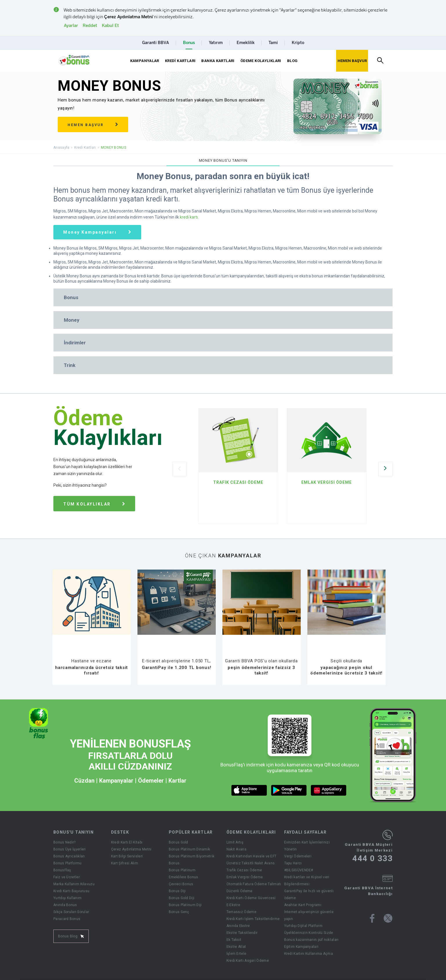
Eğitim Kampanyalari (301, 947)
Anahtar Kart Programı (303, 905)
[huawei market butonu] (329, 790)
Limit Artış (235, 842)
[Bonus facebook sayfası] (372, 918)
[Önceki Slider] (180, 469)
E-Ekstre (233, 905)
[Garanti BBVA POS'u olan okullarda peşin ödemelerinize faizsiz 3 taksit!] (262, 659)
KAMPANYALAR (145, 61)
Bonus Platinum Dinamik (190, 849)
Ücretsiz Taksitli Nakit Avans (251, 863)
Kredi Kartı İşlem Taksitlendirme (253, 919)
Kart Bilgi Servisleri (127, 856)
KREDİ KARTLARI (180, 61)
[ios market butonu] (249, 790)
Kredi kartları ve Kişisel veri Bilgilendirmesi (307, 881)
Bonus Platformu (68, 863)
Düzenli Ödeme (240, 891)
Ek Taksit (234, 940)
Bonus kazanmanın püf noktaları (311, 940)
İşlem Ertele (236, 954)
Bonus (174, 863)
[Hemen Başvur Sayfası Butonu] (352, 61)
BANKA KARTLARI (218, 61)
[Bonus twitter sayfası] (388, 918)
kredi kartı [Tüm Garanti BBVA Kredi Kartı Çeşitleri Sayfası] (189, 217)
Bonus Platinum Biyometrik (192, 856)
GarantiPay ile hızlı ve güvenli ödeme (309, 894)
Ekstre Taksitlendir (242, 933)
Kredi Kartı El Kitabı (127, 842)
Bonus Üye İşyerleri (70, 849)
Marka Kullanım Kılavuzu (74, 884)
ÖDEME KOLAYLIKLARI (261, 61)
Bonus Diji (177, 891)
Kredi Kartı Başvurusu (71, 891)
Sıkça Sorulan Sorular (71, 912)
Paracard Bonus (67, 919)
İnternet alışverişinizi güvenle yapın (309, 915)
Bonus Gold (178, 842)
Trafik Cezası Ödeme (244, 870)
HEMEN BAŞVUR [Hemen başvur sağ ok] (93, 125)
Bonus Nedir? (65, 842)
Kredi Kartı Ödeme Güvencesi (251, 898)
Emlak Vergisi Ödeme (245, 877)
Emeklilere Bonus (184, 877)
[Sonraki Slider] (385, 469)
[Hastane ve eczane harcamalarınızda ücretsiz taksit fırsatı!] (92, 659)
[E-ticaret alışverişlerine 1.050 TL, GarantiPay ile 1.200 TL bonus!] (177, 659)
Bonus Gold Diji (182, 898)
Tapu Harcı (293, 863)
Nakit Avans (236, 849)
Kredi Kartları (85, 148)
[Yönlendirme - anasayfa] (74, 60)
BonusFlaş (62, 870)
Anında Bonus (65, 905)
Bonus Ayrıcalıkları (69, 856)
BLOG (292, 61)
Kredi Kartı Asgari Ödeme (248, 961)
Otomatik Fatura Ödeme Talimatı (254, 884)
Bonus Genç (179, 912)
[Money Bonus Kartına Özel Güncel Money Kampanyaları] (97, 232)
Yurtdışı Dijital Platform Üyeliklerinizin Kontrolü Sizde (309, 929)
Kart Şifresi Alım (125, 863)
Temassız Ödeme (241, 912)
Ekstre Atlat (236, 947)
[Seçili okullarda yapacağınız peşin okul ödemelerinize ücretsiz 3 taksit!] (347, 659)
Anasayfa (61, 148)
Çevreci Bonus (181, 884)
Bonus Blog (71, 936)
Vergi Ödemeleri (298, 856)
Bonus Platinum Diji (185, 905)
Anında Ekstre (238, 926)
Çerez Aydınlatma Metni (131, 849)
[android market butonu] (289, 790)
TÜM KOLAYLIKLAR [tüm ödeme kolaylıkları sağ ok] (94, 504)
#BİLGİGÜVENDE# (299, 870)
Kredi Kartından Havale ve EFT (252, 856)
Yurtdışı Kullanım (67, 898)
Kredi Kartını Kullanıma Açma (309, 954)
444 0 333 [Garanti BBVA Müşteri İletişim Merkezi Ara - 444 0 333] (372, 859)
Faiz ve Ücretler (67, 877)
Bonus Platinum (182, 870)
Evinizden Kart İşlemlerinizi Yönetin (307, 846)
